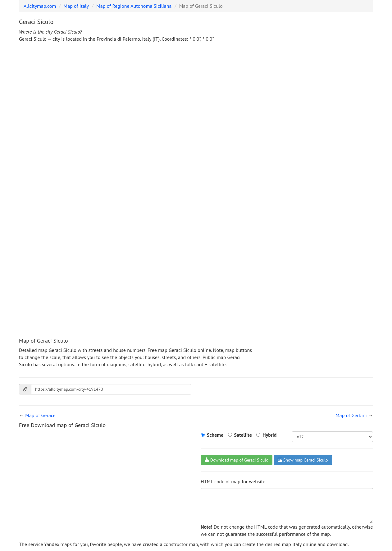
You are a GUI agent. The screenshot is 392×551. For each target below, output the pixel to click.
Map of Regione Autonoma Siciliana (134, 6)
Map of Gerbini (351, 415)
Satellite (243, 435)
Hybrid (269, 435)
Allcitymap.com (40, 6)
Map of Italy (76, 6)
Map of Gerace (40, 415)
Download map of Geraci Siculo (237, 460)
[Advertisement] (196, 94)
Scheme (215, 435)
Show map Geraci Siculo (303, 460)
